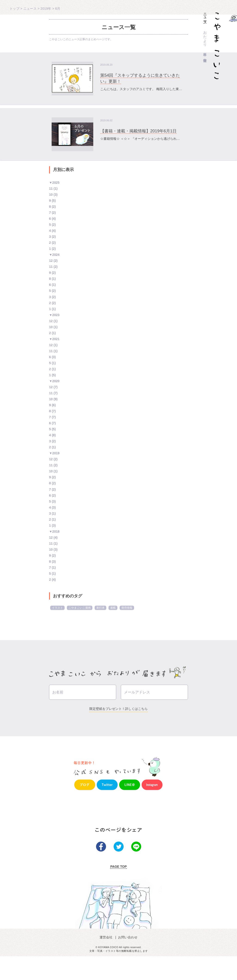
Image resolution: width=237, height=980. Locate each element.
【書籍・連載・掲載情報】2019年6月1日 (138, 131)
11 (51, 189)
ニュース (205, 17)
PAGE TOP (118, 890)
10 (51, 195)
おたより (205, 37)
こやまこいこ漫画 (80, 608)
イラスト (57, 608)
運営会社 (107, 961)
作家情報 (205, 56)
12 (51, 261)
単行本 (205, 50)
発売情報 (127, 608)
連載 (113, 608)
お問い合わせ (127, 961)
